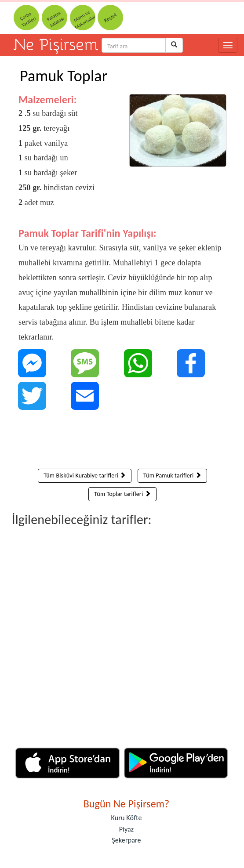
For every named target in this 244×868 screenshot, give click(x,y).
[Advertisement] (122, 441)
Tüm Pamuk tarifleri (172, 476)
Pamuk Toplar (64, 76)
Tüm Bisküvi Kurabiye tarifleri (85, 476)
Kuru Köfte (126, 818)
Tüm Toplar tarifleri (122, 494)
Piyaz (127, 829)
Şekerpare (126, 840)
